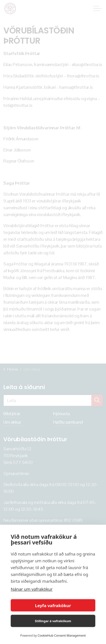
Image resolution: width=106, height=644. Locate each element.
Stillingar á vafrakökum (53, 621)
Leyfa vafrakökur (53, 605)
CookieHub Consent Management (62, 635)
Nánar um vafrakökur (32, 589)
